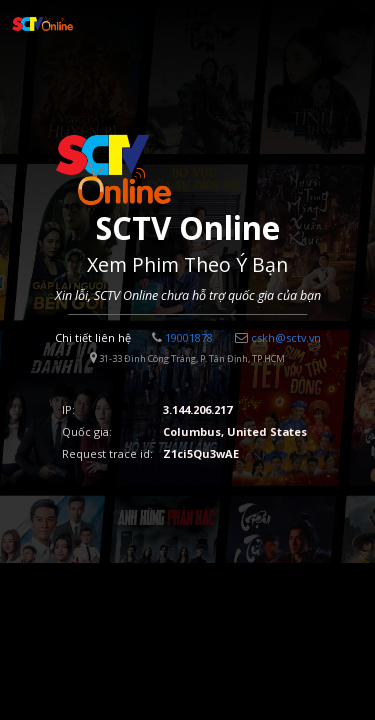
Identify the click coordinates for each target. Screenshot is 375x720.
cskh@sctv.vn (278, 337)
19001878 (182, 337)
